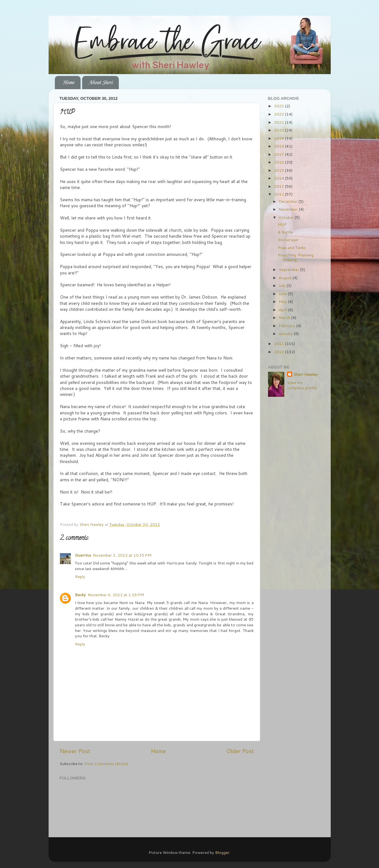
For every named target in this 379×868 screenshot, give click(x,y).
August (286, 278)
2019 (279, 138)
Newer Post (75, 751)
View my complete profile (302, 385)
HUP (282, 224)
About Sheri (100, 83)
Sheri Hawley (306, 374)
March (285, 317)
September (289, 269)
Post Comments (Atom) (106, 763)
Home (68, 83)
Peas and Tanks (292, 247)
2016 (279, 162)
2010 (279, 352)
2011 (279, 343)
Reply (80, 576)
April (283, 310)
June (283, 294)
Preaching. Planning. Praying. (296, 257)
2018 (279, 146)
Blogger (222, 852)
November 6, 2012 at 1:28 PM (116, 595)
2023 (279, 106)
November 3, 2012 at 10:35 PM (122, 555)
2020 (279, 130)
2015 (279, 170)
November (289, 209)
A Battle (285, 232)
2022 (279, 114)
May (283, 301)
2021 (279, 122)
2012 (279, 194)
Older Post (240, 751)
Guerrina (83, 555)
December (289, 201)
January (286, 333)
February (287, 326)
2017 (279, 154)
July (283, 285)
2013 (279, 186)
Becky (80, 595)
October (287, 217)
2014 (279, 178)
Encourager (288, 240)
